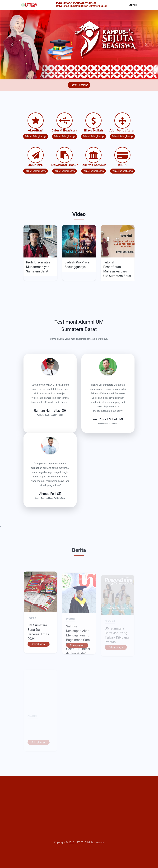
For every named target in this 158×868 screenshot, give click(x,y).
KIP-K (123, 165)
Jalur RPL (36, 165)
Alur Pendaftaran (122, 131)
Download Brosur (65, 165)
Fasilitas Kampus (94, 165)
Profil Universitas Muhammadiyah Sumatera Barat (38, 267)
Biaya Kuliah (93, 131)
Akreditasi (36, 131)
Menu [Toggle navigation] (131, 5)
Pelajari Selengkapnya (36, 136)
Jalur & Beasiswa (65, 131)
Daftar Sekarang (79, 85)
